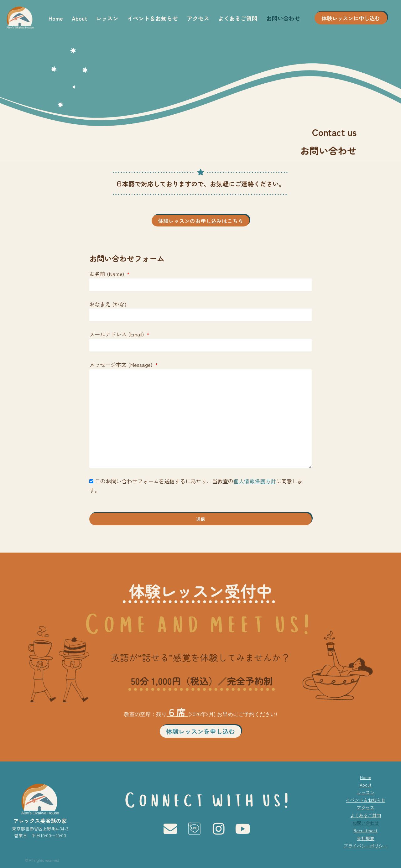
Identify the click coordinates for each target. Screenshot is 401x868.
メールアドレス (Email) (117, 334)
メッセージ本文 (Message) (122, 364)
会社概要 (366, 838)
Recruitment (365, 830)
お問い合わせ (283, 18)
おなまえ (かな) (108, 304)
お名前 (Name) (107, 274)
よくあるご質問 (238, 18)
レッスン (366, 793)
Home (56, 18)
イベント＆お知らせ (153, 18)
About (79, 18)
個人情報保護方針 (255, 481)
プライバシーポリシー (366, 846)
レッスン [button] (107, 18)
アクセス (198, 18)
